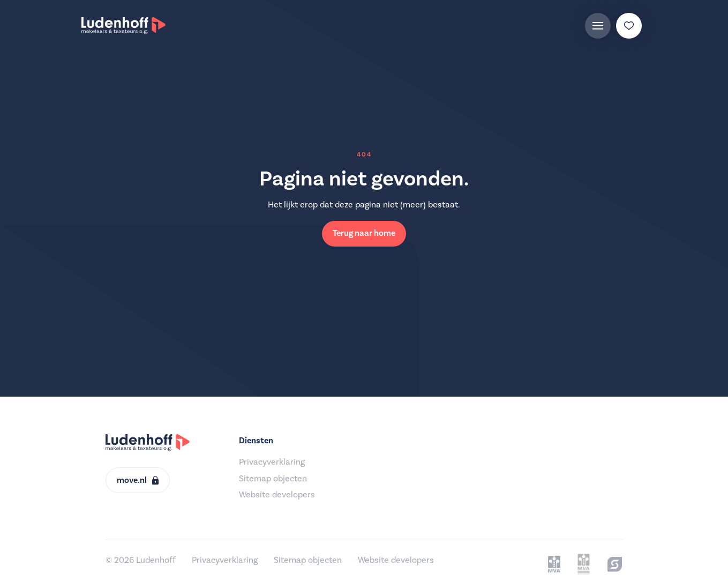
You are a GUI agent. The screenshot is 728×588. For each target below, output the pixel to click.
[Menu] (598, 26)
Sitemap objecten (273, 479)
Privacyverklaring (272, 462)
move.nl (138, 480)
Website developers (277, 495)
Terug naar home (364, 233)
